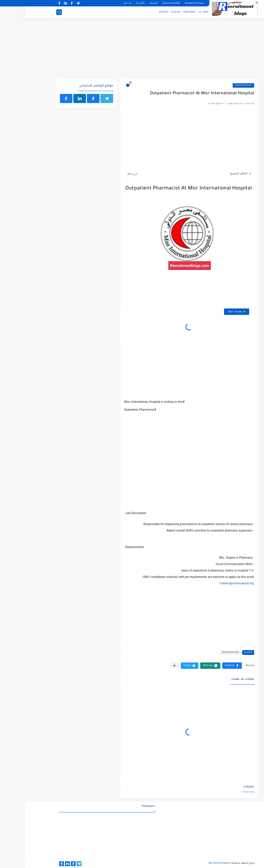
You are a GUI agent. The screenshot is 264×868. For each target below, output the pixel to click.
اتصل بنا (115, 3)
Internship (164, 12)
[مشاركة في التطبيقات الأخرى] (150, 666)
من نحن (103, 3)
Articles (139, 12)
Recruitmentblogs (194, 863)
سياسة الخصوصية (170, 3)
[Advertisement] (132, 51)
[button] (207, 666)
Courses (151, 12)
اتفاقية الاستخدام (146, 3)
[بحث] (34, 12)
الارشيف (129, 3)
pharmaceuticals (218, 85)
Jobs (181, 12)
